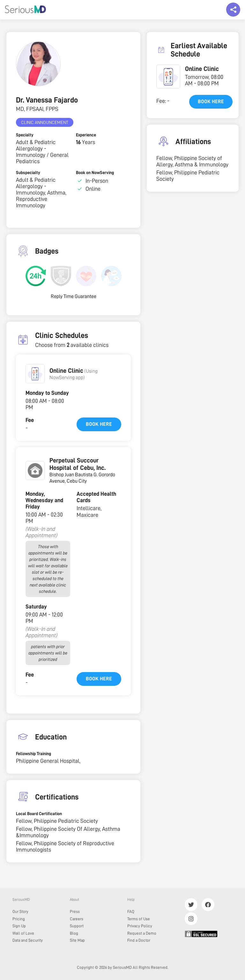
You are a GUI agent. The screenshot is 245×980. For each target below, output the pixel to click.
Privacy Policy (140, 926)
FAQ (131, 911)
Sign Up (19, 926)
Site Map (77, 940)
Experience (86, 135)
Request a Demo (142, 933)
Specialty (25, 135)
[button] (35, 374)
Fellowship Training (33, 754)
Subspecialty (28, 172)
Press (75, 911)
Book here (99, 424)
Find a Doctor (139, 940)
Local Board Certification (39, 814)
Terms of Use (139, 919)
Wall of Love (23, 933)
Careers (77, 919)
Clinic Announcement (45, 122)
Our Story (20, 911)
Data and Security (28, 940)
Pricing (19, 919)
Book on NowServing (95, 172)
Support (77, 926)
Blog (74, 933)
